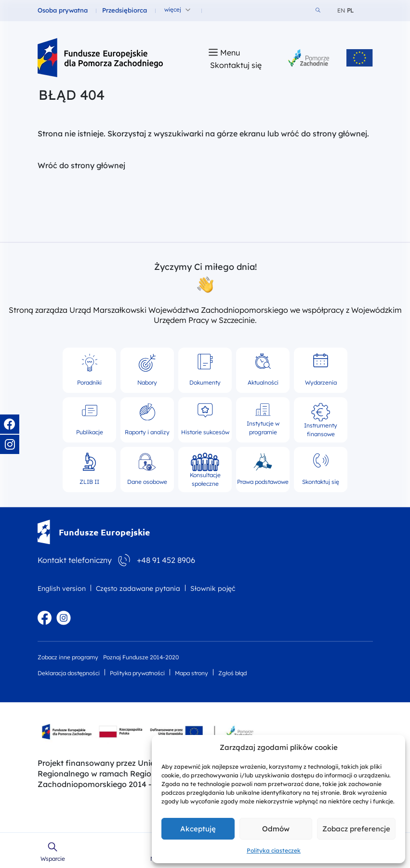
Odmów (276, 829)
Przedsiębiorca (125, 10)
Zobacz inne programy (68, 657)
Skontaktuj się (236, 65)
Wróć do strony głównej (81, 165)
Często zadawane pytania (138, 588)
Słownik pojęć (213, 588)
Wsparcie (53, 859)
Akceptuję (198, 829)
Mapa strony (192, 673)
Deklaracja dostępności (69, 673)
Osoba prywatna (63, 10)
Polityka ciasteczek (274, 850)
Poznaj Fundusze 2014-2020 (141, 657)
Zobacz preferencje (356, 829)
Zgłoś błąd (232, 673)
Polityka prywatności (137, 673)
